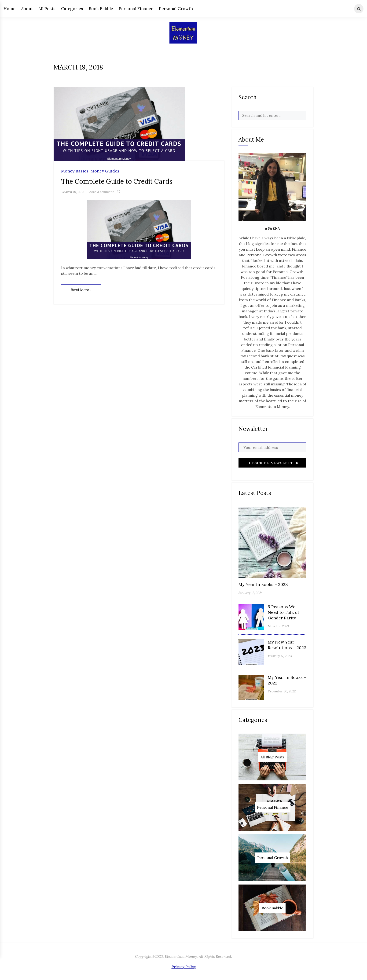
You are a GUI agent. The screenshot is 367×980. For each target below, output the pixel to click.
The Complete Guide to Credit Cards (117, 181)
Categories (72, 9)
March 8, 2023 (278, 626)
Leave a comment (101, 192)
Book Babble (101, 9)
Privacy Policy (184, 967)
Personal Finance (136, 9)
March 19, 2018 (73, 192)
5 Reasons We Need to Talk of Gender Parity (283, 612)
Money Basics (75, 171)
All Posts (47, 9)
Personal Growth (176, 9)
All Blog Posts (273, 757)
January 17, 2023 (280, 656)
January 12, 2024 (251, 593)
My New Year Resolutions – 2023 (287, 645)
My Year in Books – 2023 (263, 584)
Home (9, 9)
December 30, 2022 (282, 691)
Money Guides (105, 171)
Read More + (81, 290)
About (27, 9)
